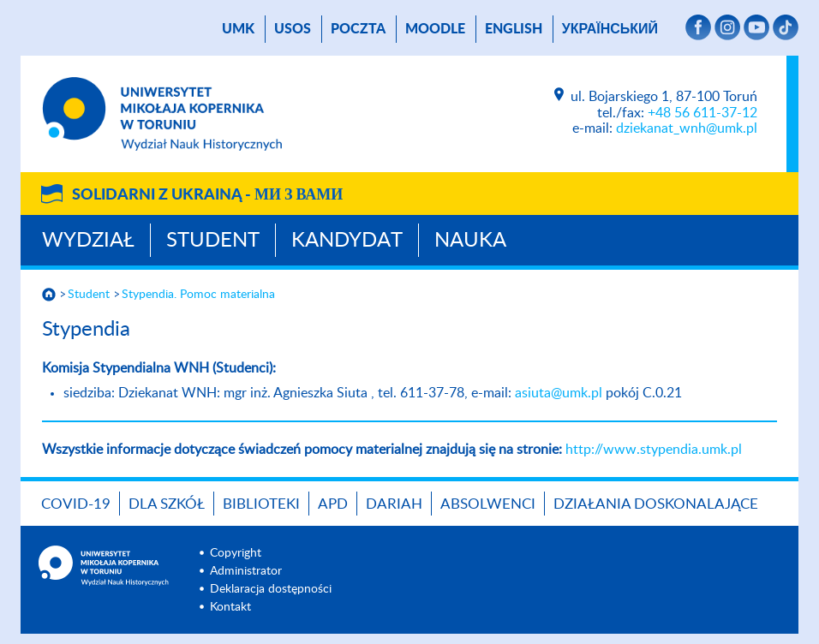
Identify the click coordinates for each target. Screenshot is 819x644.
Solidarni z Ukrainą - (207, 195)
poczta (358, 29)
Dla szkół (167, 504)
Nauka (470, 241)
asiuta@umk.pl (559, 393)
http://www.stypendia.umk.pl (654, 450)
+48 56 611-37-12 (702, 113)
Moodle (435, 29)
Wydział (88, 241)
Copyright (236, 553)
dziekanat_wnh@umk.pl (687, 128)
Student (213, 241)
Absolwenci (488, 504)
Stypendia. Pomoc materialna (198, 295)
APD (333, 504)
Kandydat (347, 241)
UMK (238, 29)
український (610, 29)
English (514, 29)
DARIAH (394, 504)
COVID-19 (76, 504)
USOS (293, 29)
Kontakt (230, 607)
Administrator (246, 571)
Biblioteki (261, 504)
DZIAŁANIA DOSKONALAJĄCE (656, 504)
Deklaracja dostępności (271, 589)
